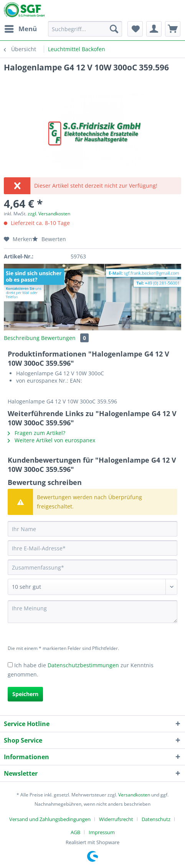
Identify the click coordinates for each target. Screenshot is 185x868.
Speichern (25, 694)
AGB (75, 832)
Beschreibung (22, 338)
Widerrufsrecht (116, 819)
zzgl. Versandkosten (49, 214)
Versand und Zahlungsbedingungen (50, 819)
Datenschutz (156, 819)
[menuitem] (20, 29)
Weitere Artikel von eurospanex (51, 440)
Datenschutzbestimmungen (83, 665)
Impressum (102, 832)
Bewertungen (65, 338)
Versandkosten (134, 795)
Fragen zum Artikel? (36, 433)
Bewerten (49, 239)
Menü (21, 28)
